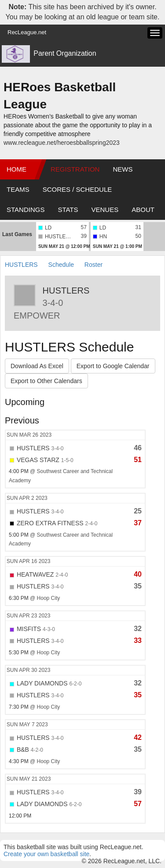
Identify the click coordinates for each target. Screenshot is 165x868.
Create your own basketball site (46, 854)
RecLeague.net (27, 32)
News (123, 169)
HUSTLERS (21, 265)
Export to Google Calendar (113, 366)
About (143, 210)
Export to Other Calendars (46, 381)
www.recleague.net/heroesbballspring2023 (62, 143)
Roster (93, 265)
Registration (75, 169)
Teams (18, 189)
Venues (105, 210)
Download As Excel (37, 366)
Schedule (61, 265)
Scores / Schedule (77, 189)
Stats (68, 210)
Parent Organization (65, 53)
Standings (26, 210)
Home (16, 169)
